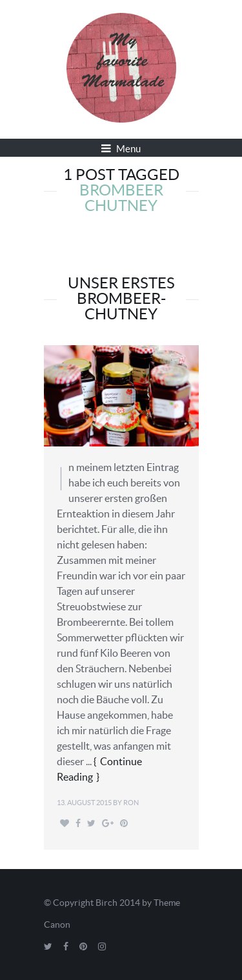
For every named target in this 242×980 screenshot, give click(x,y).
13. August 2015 (84, 803)
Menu (121, 148)
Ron (131, 803)
